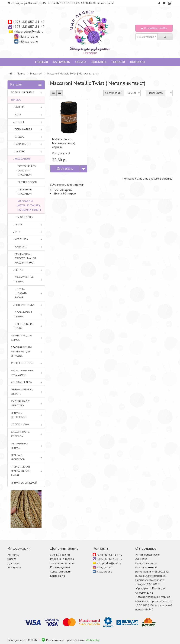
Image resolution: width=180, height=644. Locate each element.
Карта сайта (57, 576)
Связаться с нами (61, 572)
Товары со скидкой (62, 563)
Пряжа (21, 74)
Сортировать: (114, 93)
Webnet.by (93, 640)
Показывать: (156, 93)
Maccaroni (36, 74)
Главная (41, 62)
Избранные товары (62, 559)
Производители (60, 567)
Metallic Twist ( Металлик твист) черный (64, 143)
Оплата (81, 62)
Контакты (138, 62)
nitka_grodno (29, 37)
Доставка (99, 62)
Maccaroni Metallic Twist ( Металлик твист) (73, 74)
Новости (118, 62)
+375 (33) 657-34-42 (29, 22)
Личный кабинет (60, 555)
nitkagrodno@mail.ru (29, 32)
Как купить (62, 62)
